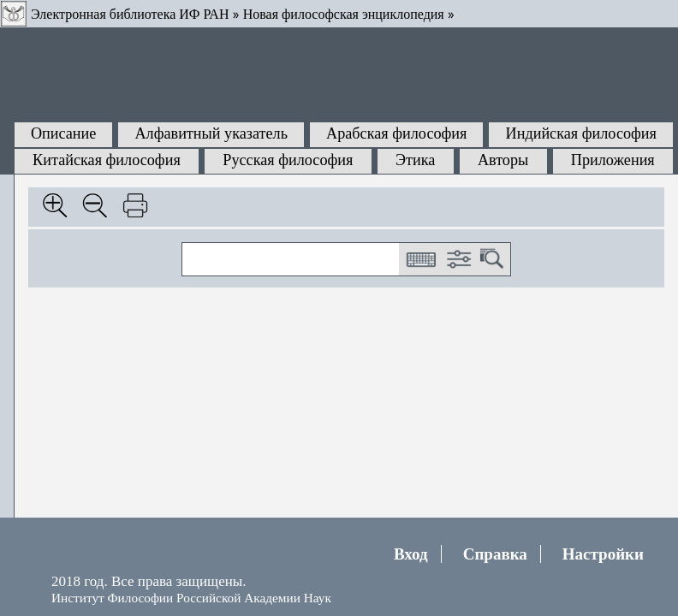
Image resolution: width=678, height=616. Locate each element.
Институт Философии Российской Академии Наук (191, 598)
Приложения (613, 160)
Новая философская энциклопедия (344, 14)
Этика (415, 160)
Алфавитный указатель (211, 133)
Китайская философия (107, 160)
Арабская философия (396, 133)
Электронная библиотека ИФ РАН (130, 14)
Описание (64, 133)
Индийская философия (581, 133)
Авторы (503, 160)
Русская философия (288, 160)
